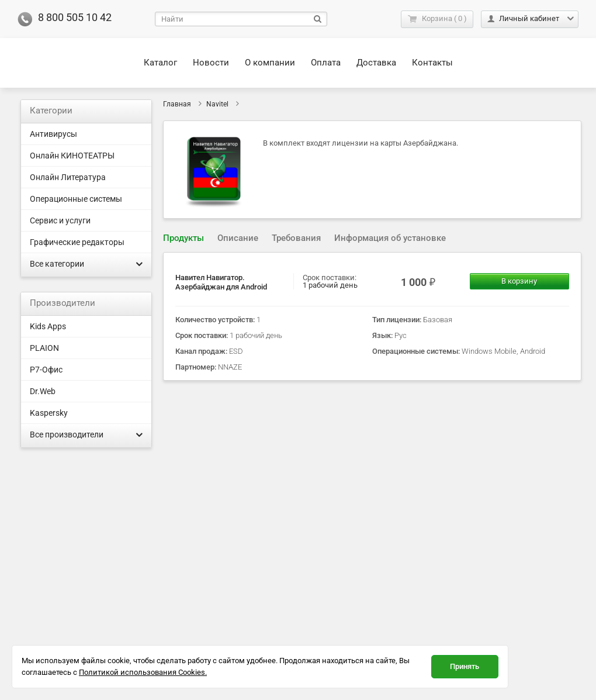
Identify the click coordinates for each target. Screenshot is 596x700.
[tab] (183, 238)
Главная (177, 104)
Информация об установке (390, 238)
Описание (238, 238)
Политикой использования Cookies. (143, 672)
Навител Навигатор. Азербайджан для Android (221, 282)
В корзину (519, 281)
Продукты (183, 238)
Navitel (217, 104)
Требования (296, 238)
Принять (465, 666)
